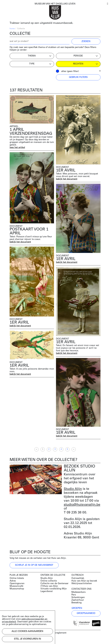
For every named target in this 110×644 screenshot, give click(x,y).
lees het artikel (17, 148)
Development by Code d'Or (24, 640)
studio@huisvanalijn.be (82, 505)
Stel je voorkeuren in (27, 639)
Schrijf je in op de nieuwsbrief (34, 565)
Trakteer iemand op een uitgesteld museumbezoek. (41, 23)
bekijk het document (67, 179)
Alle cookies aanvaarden (27, 631)
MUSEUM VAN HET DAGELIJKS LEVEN (55, 4)
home (12, 29)
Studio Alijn (73, 489)
